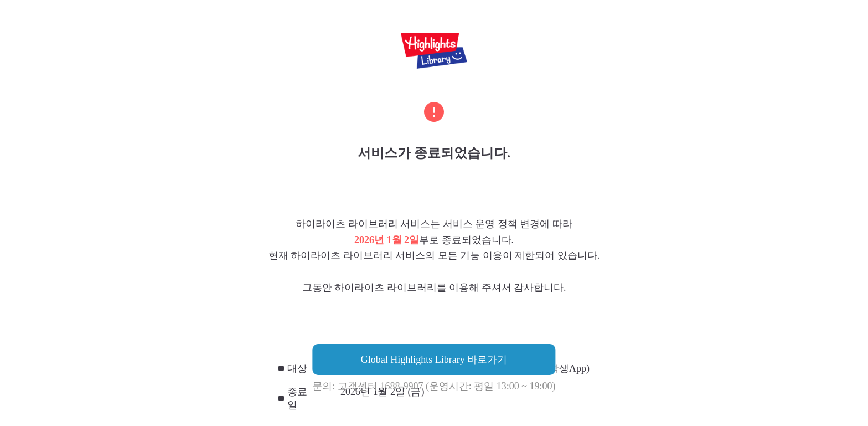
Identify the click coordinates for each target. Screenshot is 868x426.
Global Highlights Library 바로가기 (434, 360)
